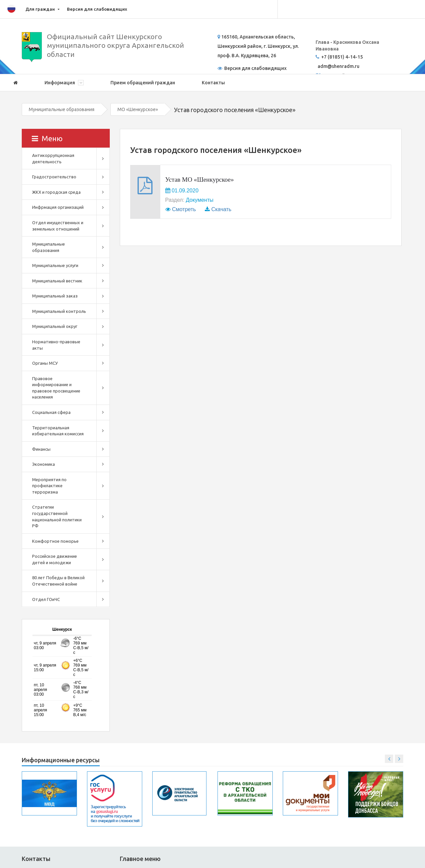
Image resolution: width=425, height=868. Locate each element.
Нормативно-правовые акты (56, 345)
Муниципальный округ (55, 326)
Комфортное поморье (55, 541)
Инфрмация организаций (58, 207)
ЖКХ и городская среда (56, 192)
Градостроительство (54, 177)
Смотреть (184, 209)
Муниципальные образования (62, 109)
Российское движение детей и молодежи (55, 559)
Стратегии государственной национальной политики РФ (57, 516)
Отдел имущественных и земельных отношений (58, 226)
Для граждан (40, 9)
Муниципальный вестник (57, 281)
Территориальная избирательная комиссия (58, 431)
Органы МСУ (45, 363)
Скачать (221, 209)
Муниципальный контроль (59, 311)
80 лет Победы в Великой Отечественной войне (58, 581)
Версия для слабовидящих (97, 9)
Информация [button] (64, 83)
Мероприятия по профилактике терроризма (49, 486)
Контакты (213, 83)
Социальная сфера (51, 412)
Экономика (44, 464)
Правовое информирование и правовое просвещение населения (56, 388)
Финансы (41, 449)
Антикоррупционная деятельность (53, 158)
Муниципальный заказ (55, 296)
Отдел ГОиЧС (46, 599)
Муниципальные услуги (55, 265)
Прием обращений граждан (143, 83)
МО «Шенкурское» (138, 109)
